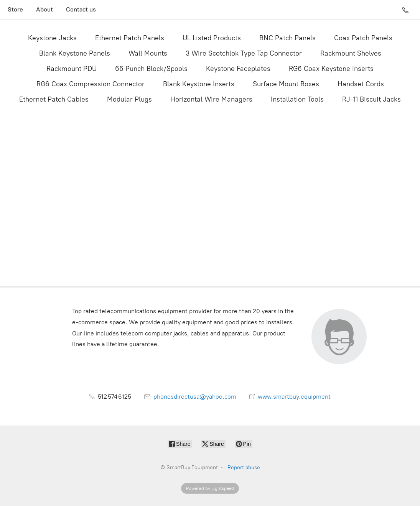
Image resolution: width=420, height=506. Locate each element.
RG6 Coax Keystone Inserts (331, 69)
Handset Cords (361, 84)
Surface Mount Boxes (286, 84)
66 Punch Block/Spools (151, 69)
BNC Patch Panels (287, 38)
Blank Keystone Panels (75, 53)
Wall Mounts (148, 53)
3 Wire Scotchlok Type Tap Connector (244, 53)
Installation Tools (297, 99)
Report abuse (244, 467)
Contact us (81, 9)
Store (15, 9)
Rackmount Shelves (351, 53)
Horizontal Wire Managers (211, 99)
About (44, 9)
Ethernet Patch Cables (54, 99)
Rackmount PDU (72, 69)
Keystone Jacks (52, 38)
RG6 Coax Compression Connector (91, 84)
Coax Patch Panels (363, 38)
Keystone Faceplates (238, 69)
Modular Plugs (129, 99)
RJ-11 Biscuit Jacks (371, 99)
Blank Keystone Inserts (199, 84)
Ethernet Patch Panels (130, 38)
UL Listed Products (212, 38)
